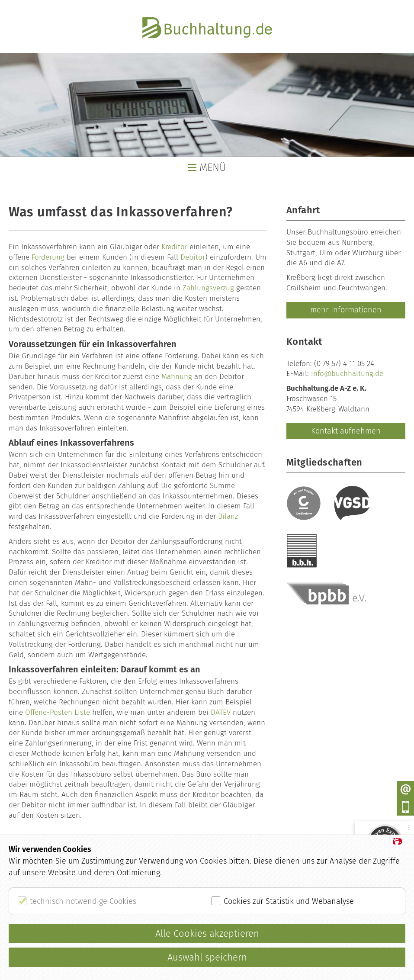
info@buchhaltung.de (347, 374)
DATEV (221, 712)
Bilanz (228, 516)
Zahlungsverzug (208, 288)
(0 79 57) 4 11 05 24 (344, 364)
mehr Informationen (346, 310)
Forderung (48, 257)
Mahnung (177, 377)
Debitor (193, 257)
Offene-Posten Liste (58, 712)
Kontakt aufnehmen (346, 431)
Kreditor (174, 247)
